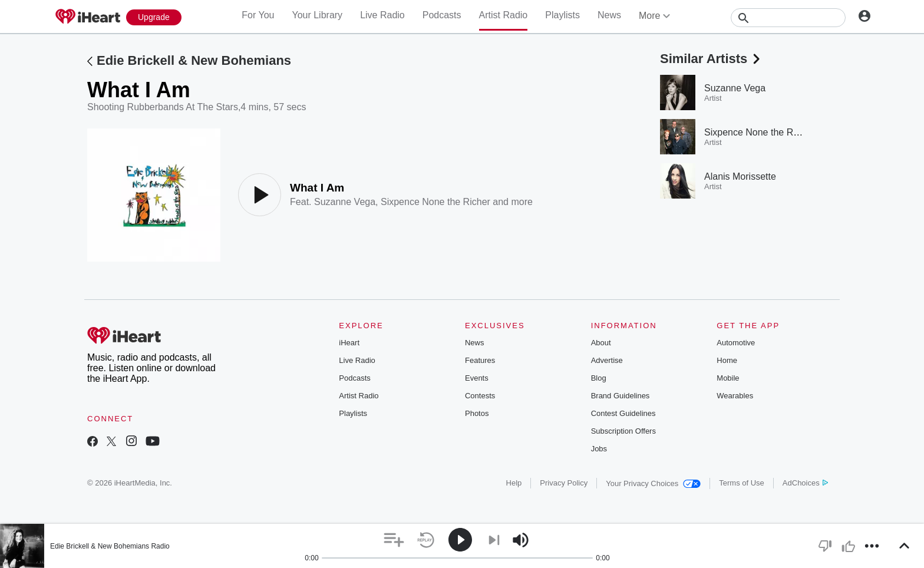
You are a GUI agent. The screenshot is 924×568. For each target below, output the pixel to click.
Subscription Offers (623, 431)
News (609, 15)
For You (258, 15)
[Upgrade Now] (154, 17)
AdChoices (805, 483)
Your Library (317, 15)
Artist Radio (504, 15)
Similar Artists (711, 59)
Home (727, 360)
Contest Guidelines (623, 413)
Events (477, 378)
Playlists (562, 15)
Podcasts (442, 15)
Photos (477, 413)
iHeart (349, 343)
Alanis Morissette (740, 176)
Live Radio (382, 15)
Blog (599, 378)
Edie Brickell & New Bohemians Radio (110, 546)
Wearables (735, 396)
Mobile (728, 378)
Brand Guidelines (621, 396)
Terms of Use (742, 483)
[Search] (788, 18)
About (601, 343)
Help (514, 483)
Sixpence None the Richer (435, 202)
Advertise (607, 360)
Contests (480, 396)
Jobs (599, 449)
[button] (394, 540)
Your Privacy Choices (653, 483)
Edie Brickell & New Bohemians (194, 60)
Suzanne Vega (345, 202)
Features (480, 360)
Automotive (736, 343)
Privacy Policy (564, 483)
